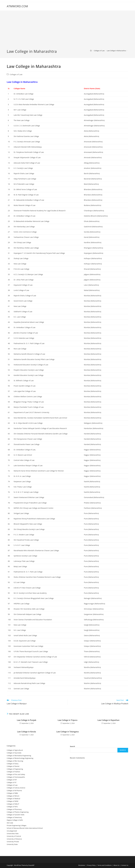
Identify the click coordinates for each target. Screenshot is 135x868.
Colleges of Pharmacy (14, 809)
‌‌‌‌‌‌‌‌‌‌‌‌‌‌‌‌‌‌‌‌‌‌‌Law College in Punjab (27, 720)
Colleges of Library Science (16, 788)
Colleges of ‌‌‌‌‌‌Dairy (13, 764)
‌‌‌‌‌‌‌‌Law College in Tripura (67, 720)
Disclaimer (82, 865)
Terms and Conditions (105, 865)
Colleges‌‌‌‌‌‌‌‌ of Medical (13, 799)
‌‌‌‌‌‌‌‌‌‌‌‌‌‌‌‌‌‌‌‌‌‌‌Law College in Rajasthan (108, 720)
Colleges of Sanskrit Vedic (16, 815)
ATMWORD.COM (17, 6)
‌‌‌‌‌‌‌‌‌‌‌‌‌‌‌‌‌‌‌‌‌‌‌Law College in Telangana (67, 732)
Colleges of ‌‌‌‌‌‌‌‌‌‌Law (16, 74)
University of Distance (14, 839)
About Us (116, 865)
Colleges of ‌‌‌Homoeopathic (16, 777)
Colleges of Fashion (13, 772)
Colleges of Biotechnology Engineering (20, 758)
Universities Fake (13, 834)
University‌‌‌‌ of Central (14, 836)
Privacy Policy (91, 865)
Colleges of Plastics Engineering (18, 812)
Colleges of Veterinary (14, 817)
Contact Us (125, 865)
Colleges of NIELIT (13, 804)
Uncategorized (12, 831)
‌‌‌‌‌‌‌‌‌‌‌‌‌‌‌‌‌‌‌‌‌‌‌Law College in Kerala (27, 732)
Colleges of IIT (12, 782)
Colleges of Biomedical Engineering (19, 756)
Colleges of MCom (13, 796)
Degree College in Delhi (15, 820)
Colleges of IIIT (12, 780)
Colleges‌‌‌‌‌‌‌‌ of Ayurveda (14, 753)
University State (12, 844)
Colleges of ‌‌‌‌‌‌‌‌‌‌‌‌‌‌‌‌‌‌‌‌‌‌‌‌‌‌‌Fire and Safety (16, 774)
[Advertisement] (67, 32)
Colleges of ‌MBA (12, 793)
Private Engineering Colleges (17, 825)
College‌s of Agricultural (15, 750)
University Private (13, 842)
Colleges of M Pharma (14, 791)
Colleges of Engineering (15, 769)
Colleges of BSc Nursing (15, 761)
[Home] (91, 51)
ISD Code (10, 823)
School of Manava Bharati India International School (25, 828)
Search (72, 746)
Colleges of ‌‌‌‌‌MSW (13, 801)
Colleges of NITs (12, 807)
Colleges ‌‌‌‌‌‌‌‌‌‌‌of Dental (13, 766)
